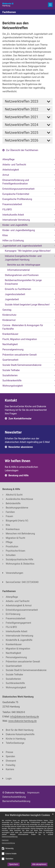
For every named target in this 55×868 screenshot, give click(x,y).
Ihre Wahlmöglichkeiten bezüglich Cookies (28, 815)
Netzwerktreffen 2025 (22, 133)
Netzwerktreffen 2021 (22, 117)
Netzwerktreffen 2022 (22, 109)
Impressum (5, 840)
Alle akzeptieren (39, 864)
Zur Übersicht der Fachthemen (22, 150)
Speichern (14, 864)
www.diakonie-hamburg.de (23, 721)
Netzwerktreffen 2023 (22, 101)
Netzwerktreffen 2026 (22, 140)
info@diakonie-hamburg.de (25, 717)
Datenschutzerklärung (8, 843)
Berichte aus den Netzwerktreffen (16, 25)
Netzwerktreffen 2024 (22, 125)
